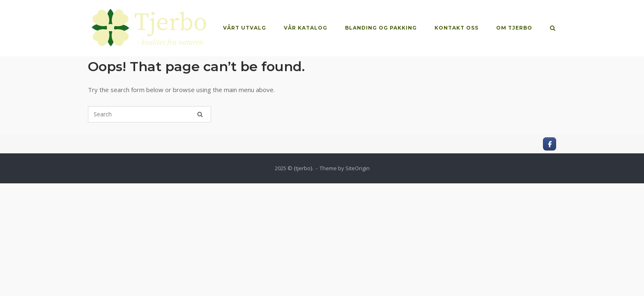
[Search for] (149, 114)
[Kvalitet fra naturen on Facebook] (550, 144)
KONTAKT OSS (457, 28)
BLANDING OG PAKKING (381, 28)
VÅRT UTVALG (245, 28)
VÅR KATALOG (306, 28)
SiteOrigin (358, 168)
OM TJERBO (514, 28)
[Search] (200, 114)
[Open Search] (553, 29)
